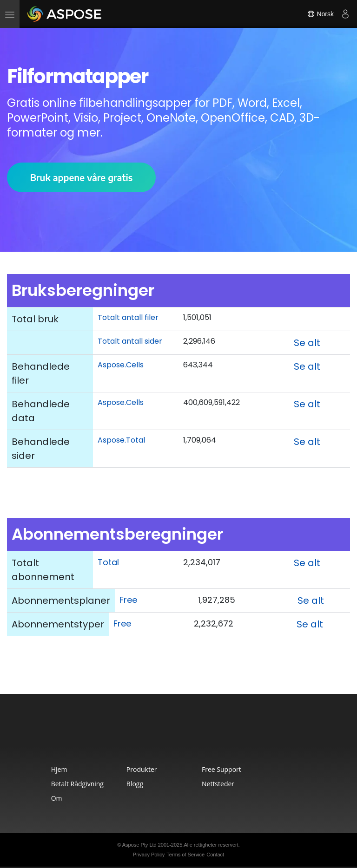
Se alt (307, 343)
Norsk (320, 14)
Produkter (142, 769)
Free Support (221, 769)
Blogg (135, 784)
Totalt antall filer (128, 317)
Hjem (59, 769)
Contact (215, 855)
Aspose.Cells (121, 365)
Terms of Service (185, 855)
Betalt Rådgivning (77, 784)
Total (108, 562)
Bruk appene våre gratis (82, 177)
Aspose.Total (121, 440)
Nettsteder (218, 784)
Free (128, 600)
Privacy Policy (149, 855)
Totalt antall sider (130, 341)
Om (57, 798)
